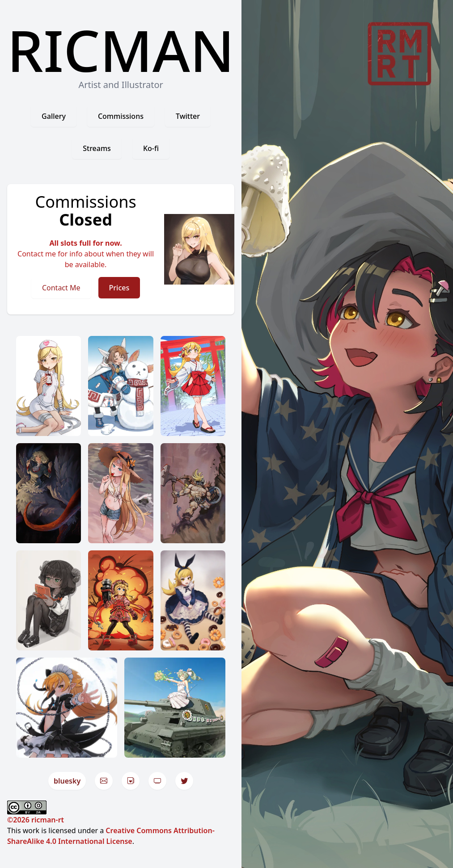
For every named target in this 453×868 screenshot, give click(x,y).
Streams (97, 148)
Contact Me (61, 288)
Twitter (188, 116)
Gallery (54, 116)
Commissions (121, 116)
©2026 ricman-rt (36, 820)
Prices (119, 288)
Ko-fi (151, 148)
